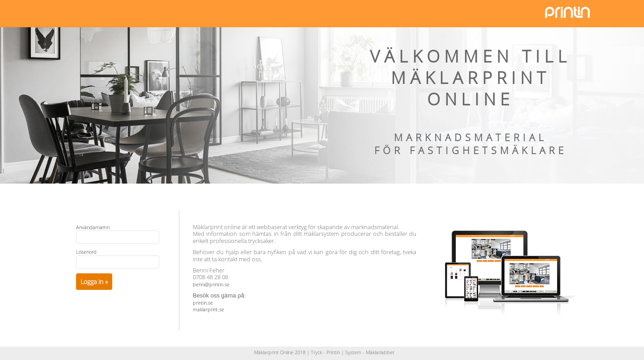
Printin (333, 352)
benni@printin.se (211, 284)
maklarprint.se (208, 309)
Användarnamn (93, 227)
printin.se (203, 303)
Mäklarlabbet (380, 352)
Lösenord (86, 252)
